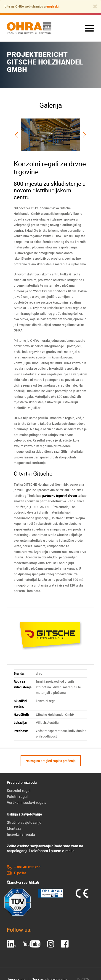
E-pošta (17, 873)
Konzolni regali (19, 791)
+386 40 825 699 (24, 867)
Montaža (14, 828)
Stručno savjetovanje (24, 822)
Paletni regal (17, 797)
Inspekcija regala (21, 834)
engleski (53, 6)
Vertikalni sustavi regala (27, 803)
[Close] (95, 6)
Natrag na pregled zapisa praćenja (51, 761)
